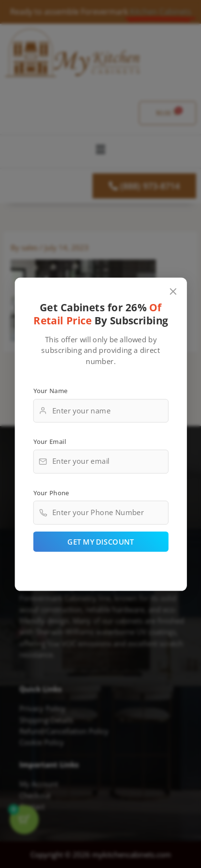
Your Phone (51, 492)
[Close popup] (173, 291)
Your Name (50, 390)
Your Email (49, 442)
